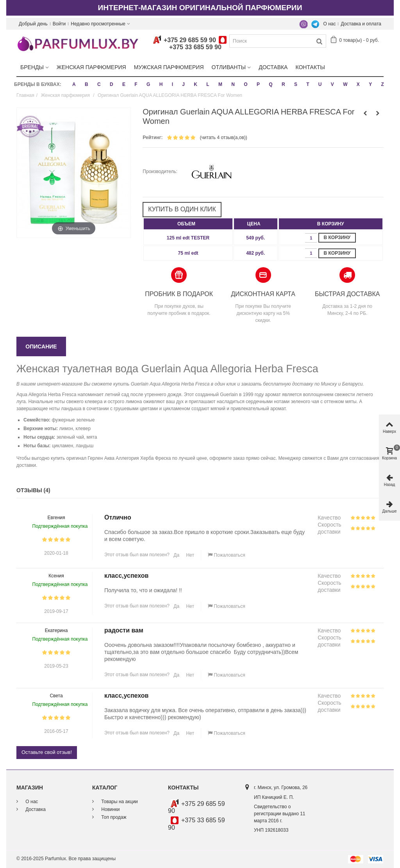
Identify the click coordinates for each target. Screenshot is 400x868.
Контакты (310, 67)
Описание (41, 346)
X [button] (358, 84)
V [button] (332, 84)
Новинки (110, 809)
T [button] (308, 84)
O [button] (246, 84)
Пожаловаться (227, 555)
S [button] (296, 84)
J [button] (183, 84)
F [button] (136, 84)
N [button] (233, 84)
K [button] (196, 84)
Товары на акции (119, 802)
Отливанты (229, 67)
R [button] (283, 84)
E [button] (124, 84)
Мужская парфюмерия (169, 67)
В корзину (337, 238)
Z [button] (382, 84)
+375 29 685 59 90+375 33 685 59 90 (190, 44)
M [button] (220, 84)
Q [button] (271, 84)
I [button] (172, 84)
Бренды (32, 67)
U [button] (320, 84)
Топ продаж (113, 817)
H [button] (161, 84)
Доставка (273, 67)
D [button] (112, 84)
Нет (189, 555)
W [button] (345, 84)
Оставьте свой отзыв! (47, 752)
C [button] (99, 84)
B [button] (87, 84)
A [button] (74, 84)
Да (176, 555)
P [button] (258, 84)
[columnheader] (188, 224)
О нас (330, 24)
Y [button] (370, 84)
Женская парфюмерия (91, 67)
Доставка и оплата (361, 24)
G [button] (148, 84)
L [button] (208, 84)
